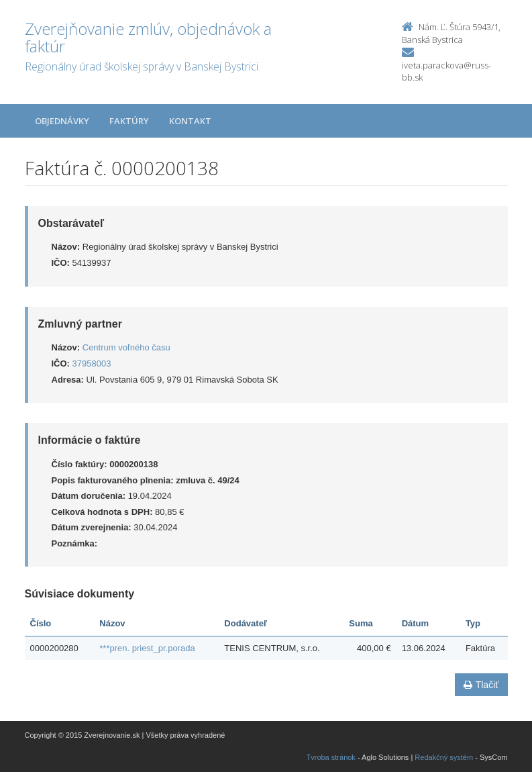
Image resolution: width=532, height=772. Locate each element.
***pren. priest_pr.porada (147, 648)
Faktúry (129, 121)
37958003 (92, 364)
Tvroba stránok (331, 757)
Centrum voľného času (126, 347)
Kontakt (190, 121)
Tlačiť (481, 685)
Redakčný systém (444, 757)
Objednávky (62, 121)
